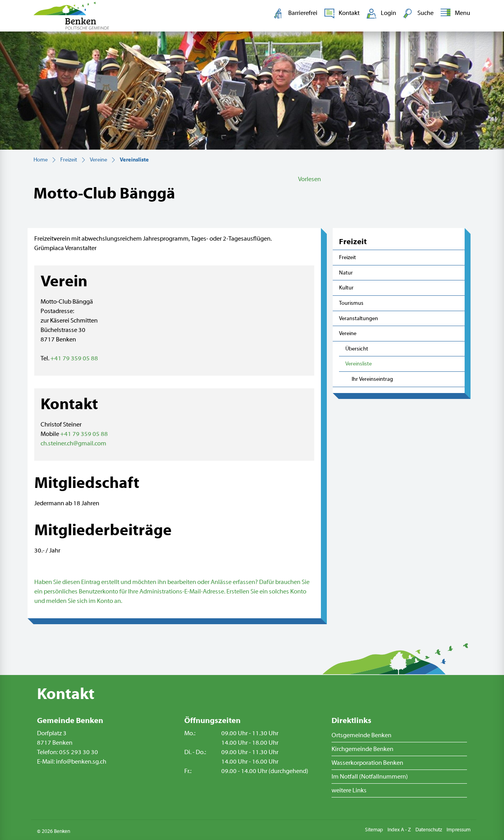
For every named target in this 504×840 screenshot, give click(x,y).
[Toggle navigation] (454, 13)
